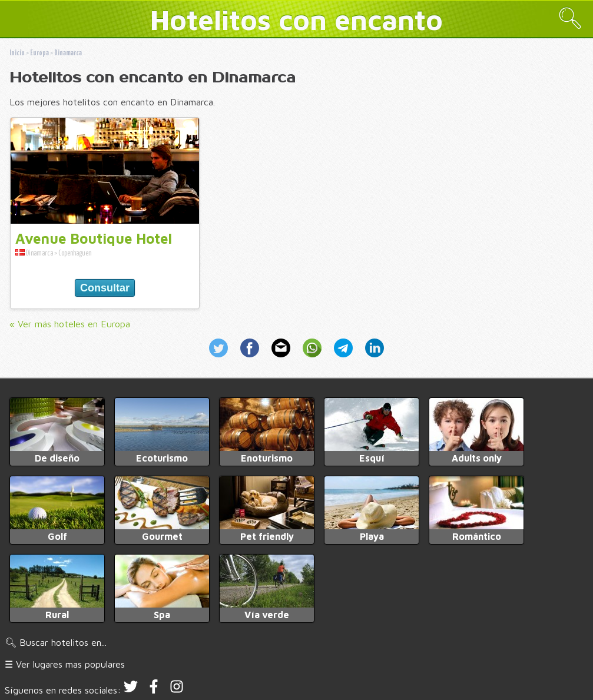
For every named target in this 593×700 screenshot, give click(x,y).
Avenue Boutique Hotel (94, 238)
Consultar (105, 288)
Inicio (17, 53)
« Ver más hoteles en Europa (70, 324)
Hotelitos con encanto (296, 19)
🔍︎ (570, 18)
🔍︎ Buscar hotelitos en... (56, 642)
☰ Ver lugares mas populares (65, 664)
